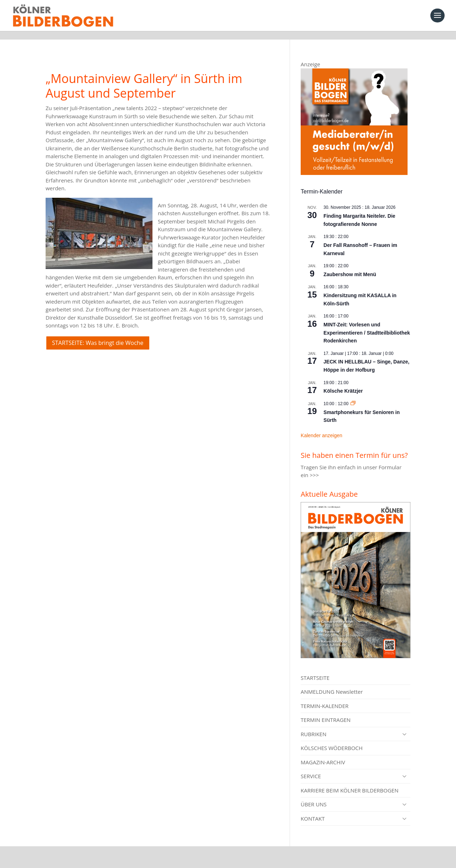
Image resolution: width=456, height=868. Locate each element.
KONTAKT (313, 810)
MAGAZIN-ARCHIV (323, 754)
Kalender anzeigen (322, 427)
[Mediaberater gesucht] (354, 164)
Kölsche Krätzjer (343, 382)
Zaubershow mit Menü (350, 266)
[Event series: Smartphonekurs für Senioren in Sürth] (353, 395)
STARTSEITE (315, 669)
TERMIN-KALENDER (325, 697)
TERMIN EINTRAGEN (326, 711)
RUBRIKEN (313, 725)
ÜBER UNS (314, 796)
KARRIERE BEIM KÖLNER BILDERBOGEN (349, 782)
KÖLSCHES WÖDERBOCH (332, 739)
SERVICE (311, 768)
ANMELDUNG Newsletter (332, 683)
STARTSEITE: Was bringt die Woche (98, 334)
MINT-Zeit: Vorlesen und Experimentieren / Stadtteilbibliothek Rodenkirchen (367, 324)
